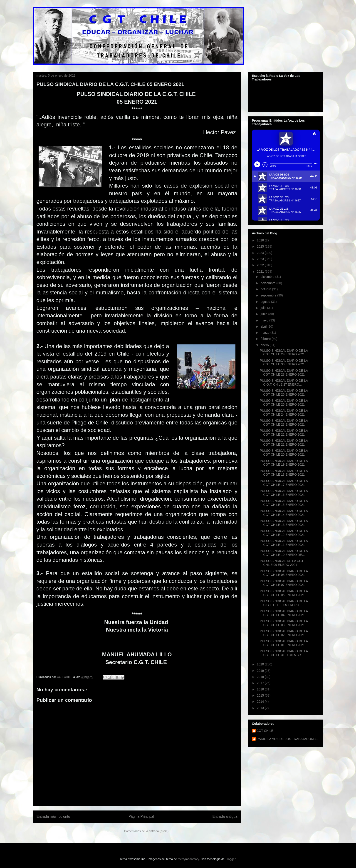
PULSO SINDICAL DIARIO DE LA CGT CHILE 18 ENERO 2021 (284, 473)
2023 (261, 259)
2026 (261, 240)
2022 (261, 265)
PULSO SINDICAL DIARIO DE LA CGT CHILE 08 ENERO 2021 (284, 573)
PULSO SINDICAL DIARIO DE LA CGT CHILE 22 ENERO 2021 (284, 433)
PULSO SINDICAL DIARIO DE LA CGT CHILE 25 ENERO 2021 (284, 403)
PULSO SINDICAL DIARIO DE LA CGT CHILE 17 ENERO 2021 (284, 483)
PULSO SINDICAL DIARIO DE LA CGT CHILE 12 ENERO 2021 (284, 533)
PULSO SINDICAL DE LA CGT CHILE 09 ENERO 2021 (282, 563)
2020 (261, 664)
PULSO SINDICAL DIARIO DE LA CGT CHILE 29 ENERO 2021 (284, 352)
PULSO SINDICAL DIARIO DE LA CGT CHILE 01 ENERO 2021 (284, 643)
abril (264, 326)
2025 (261, 246)
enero (265, 345)
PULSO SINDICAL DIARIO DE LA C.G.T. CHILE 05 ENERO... (284, 603)
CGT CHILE (265, 731)
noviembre (268, 283)
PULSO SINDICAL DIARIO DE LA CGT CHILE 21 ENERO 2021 (284, 443)
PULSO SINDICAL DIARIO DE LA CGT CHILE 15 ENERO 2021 (284, 503)
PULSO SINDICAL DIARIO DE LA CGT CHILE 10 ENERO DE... (284, 553)
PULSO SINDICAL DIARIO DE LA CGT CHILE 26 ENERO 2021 (284, 393)
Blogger (230, 859)
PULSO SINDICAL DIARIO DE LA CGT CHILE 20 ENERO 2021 (284, 453)
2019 (261, 671)
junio (264, 314)
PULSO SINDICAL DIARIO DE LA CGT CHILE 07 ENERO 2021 (284, 583)
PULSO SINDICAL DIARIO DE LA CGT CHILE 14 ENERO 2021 (284, 513)
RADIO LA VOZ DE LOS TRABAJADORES (287, 739)
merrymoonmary (188, 859)
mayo (265, 320)
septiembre (269, 295)
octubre (266, 289)
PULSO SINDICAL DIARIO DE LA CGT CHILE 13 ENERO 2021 (284, 523)
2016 (261, 689)
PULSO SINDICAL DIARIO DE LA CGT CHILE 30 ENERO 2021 (284, 363)
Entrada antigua (225, 817)
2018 (261, 677)
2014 (261, 702)
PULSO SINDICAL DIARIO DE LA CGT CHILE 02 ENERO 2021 (284, 633)
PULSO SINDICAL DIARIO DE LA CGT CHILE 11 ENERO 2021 (284, 543)
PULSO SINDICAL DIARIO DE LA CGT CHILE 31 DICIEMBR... (284, 653)
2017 (261, 683)
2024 (261, 253)
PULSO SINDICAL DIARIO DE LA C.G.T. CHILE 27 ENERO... (284, 383)
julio (264, 308)
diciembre (268, 277)
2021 (261, 271)
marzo (266, 333)
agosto (266, 302)
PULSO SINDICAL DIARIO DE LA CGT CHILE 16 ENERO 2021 (284, 493)
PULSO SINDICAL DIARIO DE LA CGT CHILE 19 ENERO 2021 (284, 463)
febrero (266, 339)
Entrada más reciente (53, 817)
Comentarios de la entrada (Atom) (146, 831)
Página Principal (141, 817)
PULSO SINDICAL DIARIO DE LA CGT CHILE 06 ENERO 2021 (284, 593)
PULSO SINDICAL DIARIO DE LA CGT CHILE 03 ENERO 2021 (284, 623)
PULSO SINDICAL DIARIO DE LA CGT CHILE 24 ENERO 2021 (284, 413)
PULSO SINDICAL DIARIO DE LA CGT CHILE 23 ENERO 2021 (284, 423)
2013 (261, 708)
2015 (261, 695)
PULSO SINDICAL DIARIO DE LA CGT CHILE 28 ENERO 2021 (284, 373)
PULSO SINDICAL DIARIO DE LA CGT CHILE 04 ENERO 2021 (284, 613)
